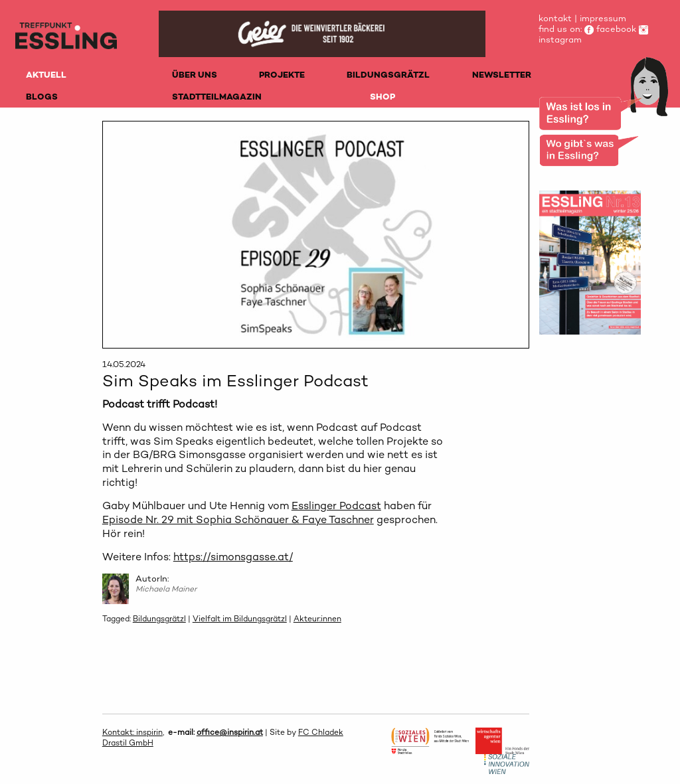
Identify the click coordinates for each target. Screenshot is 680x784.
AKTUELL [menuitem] (46, 75)
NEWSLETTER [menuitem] (502, 75)
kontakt (555, 18)
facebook (610, 29)
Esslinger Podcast (336, 506)
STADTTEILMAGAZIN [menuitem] (217, 97)
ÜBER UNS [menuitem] (195, 75)
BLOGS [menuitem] (42, 97)
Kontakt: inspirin (132, 732)
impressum (603, 18)
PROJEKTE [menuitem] (282, 75)
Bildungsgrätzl (159, 619)
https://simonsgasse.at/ (233, 557)
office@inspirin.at (230, 732)
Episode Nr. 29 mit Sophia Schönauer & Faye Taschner (238, 519)
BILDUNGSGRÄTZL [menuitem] (388, 75)
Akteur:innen (317, 619)
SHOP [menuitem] (382, 97)
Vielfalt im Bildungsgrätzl (240, 619)
